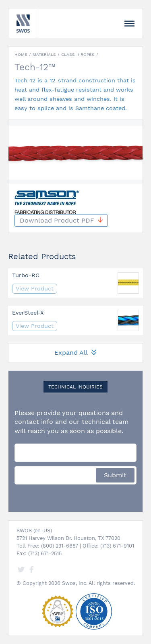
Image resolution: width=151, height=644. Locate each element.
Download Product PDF (61, 220)
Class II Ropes (78, 54)
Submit (115, 475)
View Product (35, 288)
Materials (44, 54)
